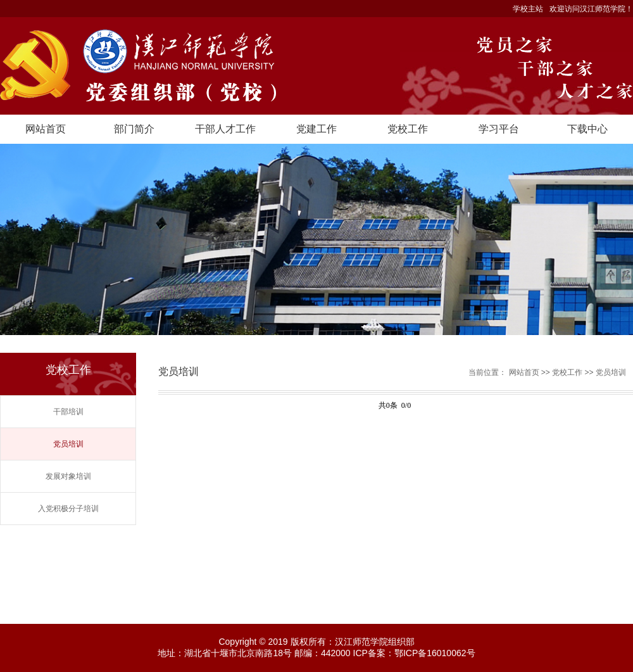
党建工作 (316, 129)
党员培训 (68, 444)
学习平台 (499, 129)
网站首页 (46, 129)
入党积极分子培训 (68, 509)
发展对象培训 (68, 476)
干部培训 (68, 412)
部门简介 (134, 129)
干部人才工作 (225, 129)
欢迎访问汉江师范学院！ (591, 9)
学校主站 (528, 9)
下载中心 (587, 129)
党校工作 (408, 129)
